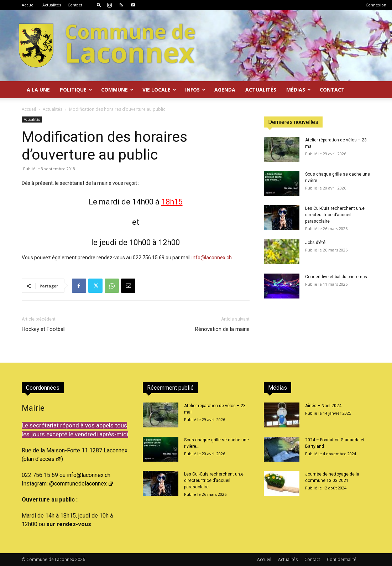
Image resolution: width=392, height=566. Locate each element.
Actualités (52, 5)
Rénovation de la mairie (222, 329)
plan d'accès (42, 459)
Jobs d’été (315, 243)
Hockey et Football (44, 329)
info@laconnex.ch (212, 258)
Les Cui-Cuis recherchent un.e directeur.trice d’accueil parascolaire (335, 215)
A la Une (38, 90)
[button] (99, 5)
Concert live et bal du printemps (336, 277)
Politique (76, 90)
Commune (117, 90)
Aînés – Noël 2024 (323, 406)
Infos (195, 90)
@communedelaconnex (81, 484)
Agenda (225, 90)
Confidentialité (342, 559)
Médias (299, 90)
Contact (75, 5)
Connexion (376, 5)
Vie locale (159, 90)
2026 (80, 559)
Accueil (29, 5)
